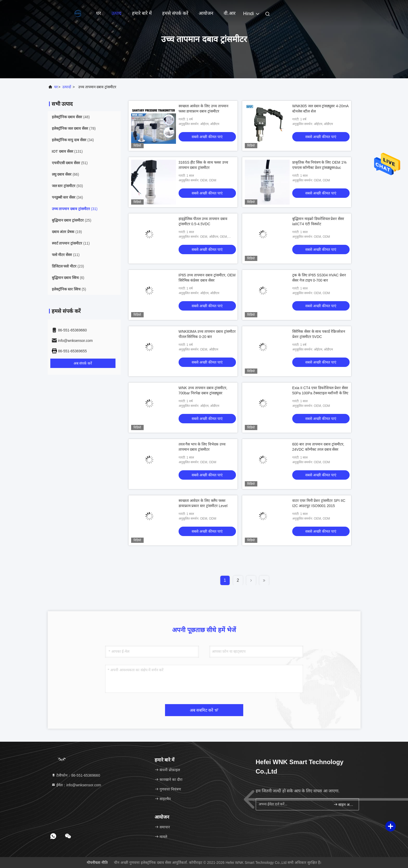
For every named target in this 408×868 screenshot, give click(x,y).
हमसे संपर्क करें (175, 13)
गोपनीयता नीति (97, 863)
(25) (72, 220)
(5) (69, 289)
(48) (71, 117)
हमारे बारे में (142, 13)
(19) (67, 232)
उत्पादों (67, 87)
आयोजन (206, 13)
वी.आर (230, 13)
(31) (75, 209)
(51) (70, 163)
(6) (68, 278)
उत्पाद (116, 13)
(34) (73, 140)
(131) (67, 151)
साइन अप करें (344, 804)
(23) (68, 266)
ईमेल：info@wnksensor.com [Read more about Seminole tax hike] (76, 785)
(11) (71, 243)
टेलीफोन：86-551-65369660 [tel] (76, 775)
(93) (68, 186)
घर (99, 13)
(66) (66, 174)
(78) (74, 128)
